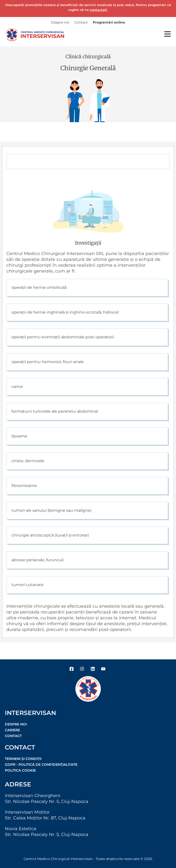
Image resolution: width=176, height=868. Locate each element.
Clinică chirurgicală (88, 56)
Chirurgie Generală (88, 68)
